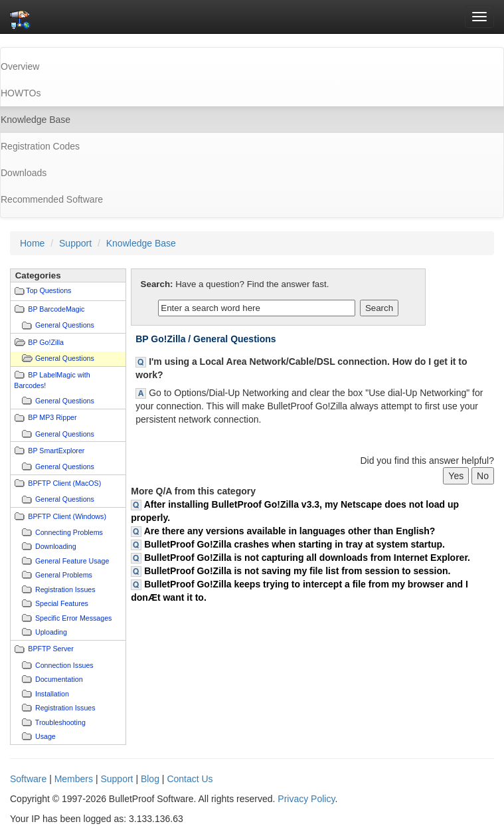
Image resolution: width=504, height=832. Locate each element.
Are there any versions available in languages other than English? (290, 531)
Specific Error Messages (73, 618)
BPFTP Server (51, 649)
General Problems (64, 575)
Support (75, 243)
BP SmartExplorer (56, 451)
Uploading (51, 632)
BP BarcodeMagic (56, 309)
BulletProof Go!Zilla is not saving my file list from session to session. (297, 571)
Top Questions (48, 290)
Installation (52, 694)
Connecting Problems (69, 532)
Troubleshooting (60, 722)
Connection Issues (64, 665)
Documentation (59, 679)
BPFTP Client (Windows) (67, 516)
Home (32, 243)
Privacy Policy (306, 799)
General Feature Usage (72, 561)
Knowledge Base (141, 243)
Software (28, 779)
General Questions (65, 325)
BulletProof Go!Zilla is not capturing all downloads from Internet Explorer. (307, 558)
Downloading (56, 546)
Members (74, 779)
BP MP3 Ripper (52, 417)
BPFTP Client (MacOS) (64, 483)
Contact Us (190, 779)
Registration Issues (65, 589)
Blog (150, 779)
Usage (45, 736)
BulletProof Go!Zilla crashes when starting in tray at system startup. (294, 544)
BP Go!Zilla (46, 342)
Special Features (62, 603)
